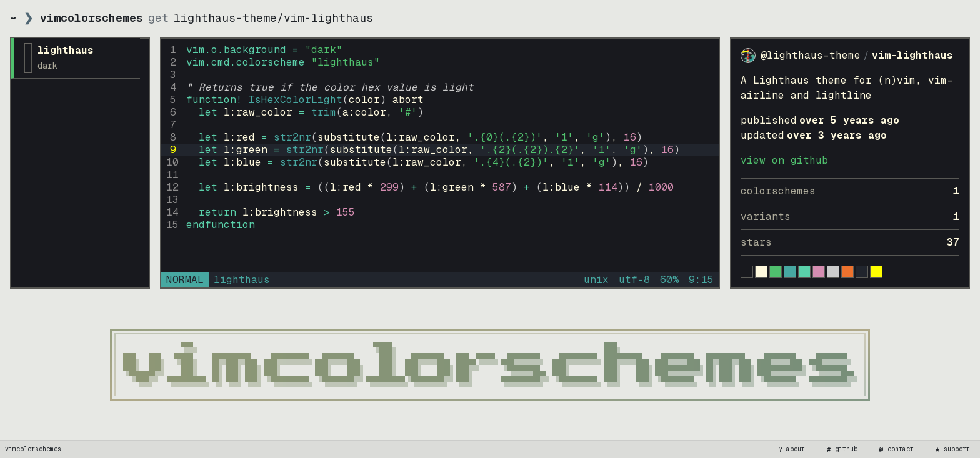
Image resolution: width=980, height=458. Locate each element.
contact (896, 449)
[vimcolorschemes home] (490, 365)
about (791, 449)
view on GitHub (784, 160)
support (952, 449)
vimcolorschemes (33, 449)
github (841, 449)
